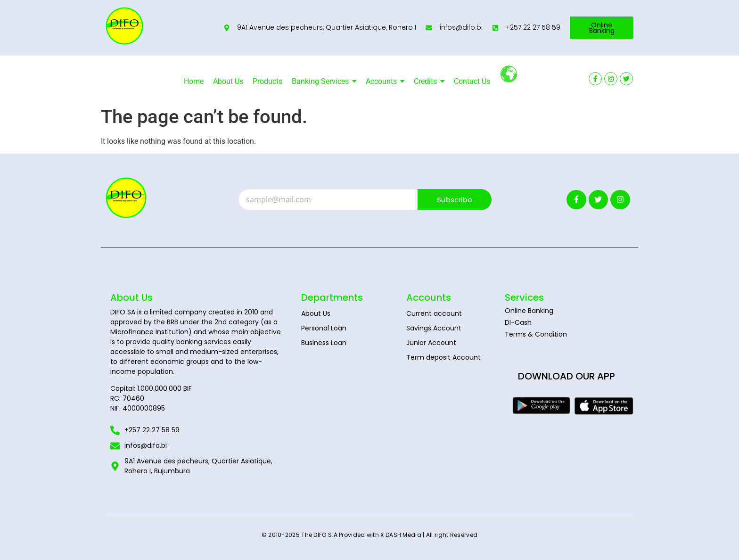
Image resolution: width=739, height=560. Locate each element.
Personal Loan (324, 328)
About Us (316, 313)
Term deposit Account (443, 357)
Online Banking (529, 311)
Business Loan (324, 343)
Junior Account (431, 343)
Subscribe (455, 200)
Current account (434, 313)
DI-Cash (518, 322)
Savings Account (434, 328)
